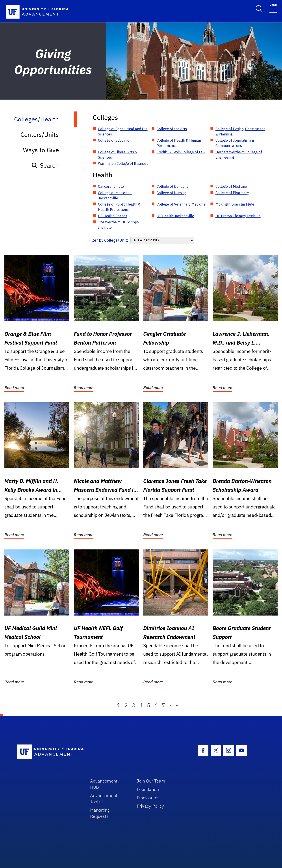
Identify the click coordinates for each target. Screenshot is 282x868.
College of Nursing (172, 193)
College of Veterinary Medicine (181, 204)
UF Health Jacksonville (175, 216)
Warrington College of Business (123, 163)
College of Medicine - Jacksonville (115, 195)
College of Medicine (231, 186)
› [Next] (170, 705)
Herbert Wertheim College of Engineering (239, 155)
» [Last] (177, 705)
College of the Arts (172, 129)
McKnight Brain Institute (235, 204)
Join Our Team (151, 781)
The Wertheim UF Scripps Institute (118, 225)
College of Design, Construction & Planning (240, 132)
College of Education (115, 140)
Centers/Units (40, 134)
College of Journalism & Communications (235, 143)
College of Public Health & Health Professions (119, 207)
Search (45, 165)
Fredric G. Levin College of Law (181, 152)
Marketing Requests (100, 813)
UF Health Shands (113, 216)
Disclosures (148, 798)
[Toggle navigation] (273, 8)
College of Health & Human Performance (179, 143)
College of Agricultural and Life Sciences (123, 132)
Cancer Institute (111, 186)
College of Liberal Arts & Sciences (118, 155)
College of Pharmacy (232, 193)
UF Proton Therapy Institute (238, 216)
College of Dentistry (173, 186)
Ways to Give (41, 150)
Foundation (148, 789)
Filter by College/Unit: (108, 240)
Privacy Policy (150, 806)
